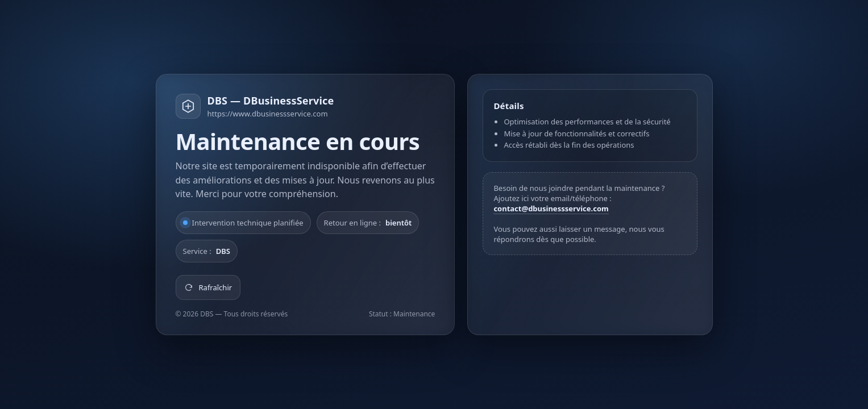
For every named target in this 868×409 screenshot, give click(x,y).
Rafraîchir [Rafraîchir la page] (208, 287)
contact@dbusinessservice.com (551, 208)
